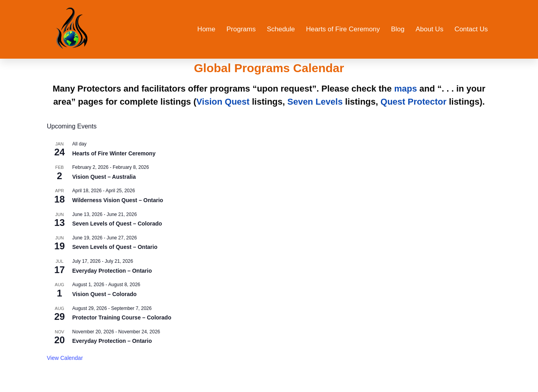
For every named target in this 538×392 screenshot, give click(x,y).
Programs (241, 29)
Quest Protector (413, 102)
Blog (398, 29)
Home (206, 29)
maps (405, 89)
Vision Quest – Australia (104, 177)
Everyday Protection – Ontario (112, 271)
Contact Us (471, 29)
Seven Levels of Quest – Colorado (117, 224)
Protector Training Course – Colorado (122, 317)
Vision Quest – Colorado (104, 294)
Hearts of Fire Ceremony (343, 29)
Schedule (281, 29)
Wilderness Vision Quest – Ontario (118, 200)
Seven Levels (315, 102)
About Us (429, 29)
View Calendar (65, 358)
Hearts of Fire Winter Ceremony (114, 153)
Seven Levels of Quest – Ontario (115, 247)
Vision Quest (223, 102)
